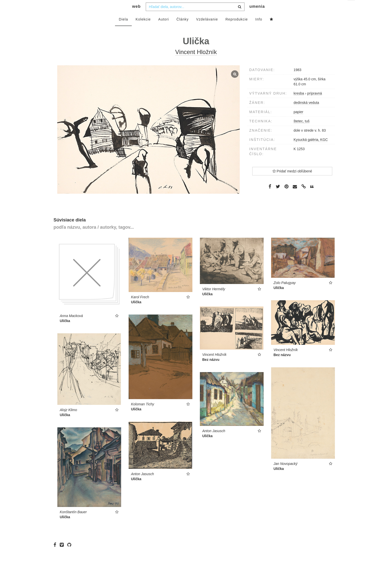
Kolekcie (143, 29)
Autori (164, 29)
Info (259, 29)
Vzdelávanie (207, 29)
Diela (123, 29)
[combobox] (195, 17)
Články (183, 29)
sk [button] (352, 8)
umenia (257, 16)
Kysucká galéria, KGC (311, 150)
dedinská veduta (306, 113)
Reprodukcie (237, 29)
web (136, 16)
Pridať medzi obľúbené (292, 181)
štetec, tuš (301, 131)
